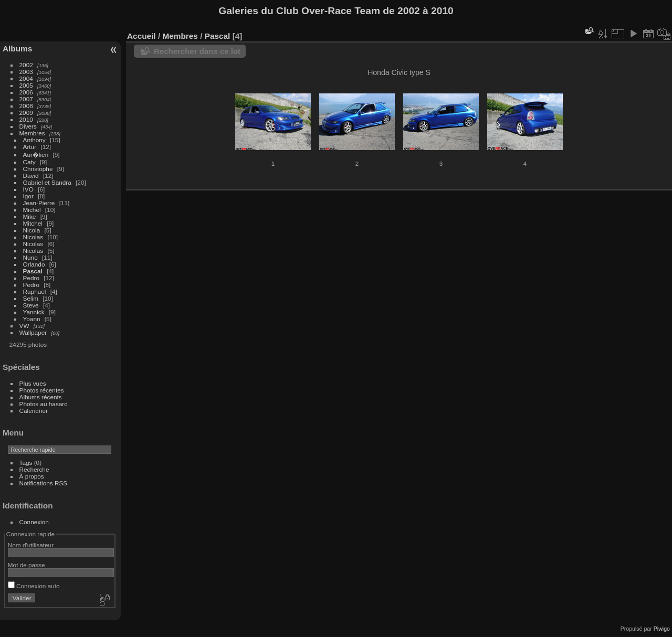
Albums (17, 49)
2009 (26, 113)
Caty (29, 162)
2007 (26, 99)
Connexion (34, 522)
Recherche (34, 469)
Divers (28, 126)
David (31, 176)
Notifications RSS (44, 483)
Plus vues (33, 383)
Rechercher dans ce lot (197, 51)
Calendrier (34, 411)
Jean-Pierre (39, 203)
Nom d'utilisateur (31, 545)
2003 (26, 72)
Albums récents (41, 397)
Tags (26, 463)
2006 (26, 92)
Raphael (35, 291)
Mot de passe (27, 565)
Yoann (32, 319)
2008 (26, 106)
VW (24, 326)
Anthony (34, 140)
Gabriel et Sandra (47, 182)
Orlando (34, 264)
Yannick (34, 312)
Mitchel (33, 223)
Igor (28, 196)
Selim (31, 298)
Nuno (30, 257)
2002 (26, 65)
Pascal (33, 271)
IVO (28, 189)
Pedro (31, 278)
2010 (26, 119)
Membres (32, 133)
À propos (32, 476)
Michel (32, 210)
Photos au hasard (44, 404)
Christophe (38, 169)
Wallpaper (33, 332)
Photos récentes (42, 390)
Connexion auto (34, 586)
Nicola (32, 230)
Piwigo (662, 629)
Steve (31, 305)
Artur (30, 147)
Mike (30, 216)
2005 (26, 85)
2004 (26, 78)
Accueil (141, 36)
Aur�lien (36, 155)
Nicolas (33, 237)
